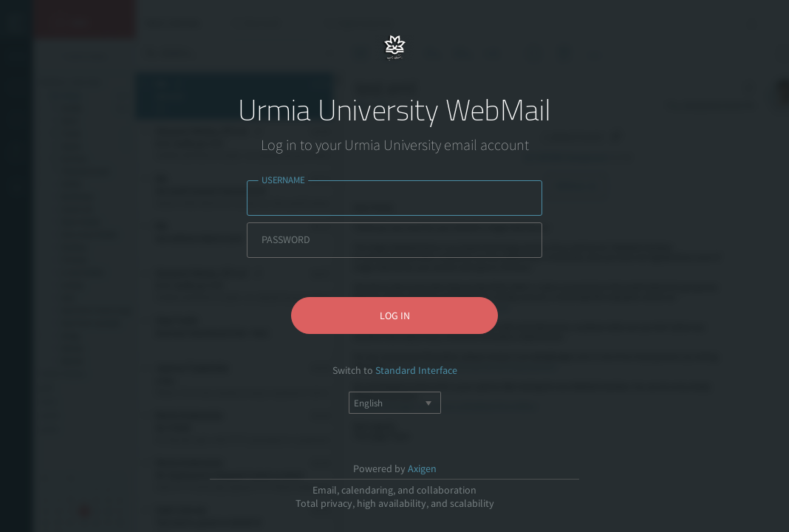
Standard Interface (416, 370)
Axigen (422, 468)
